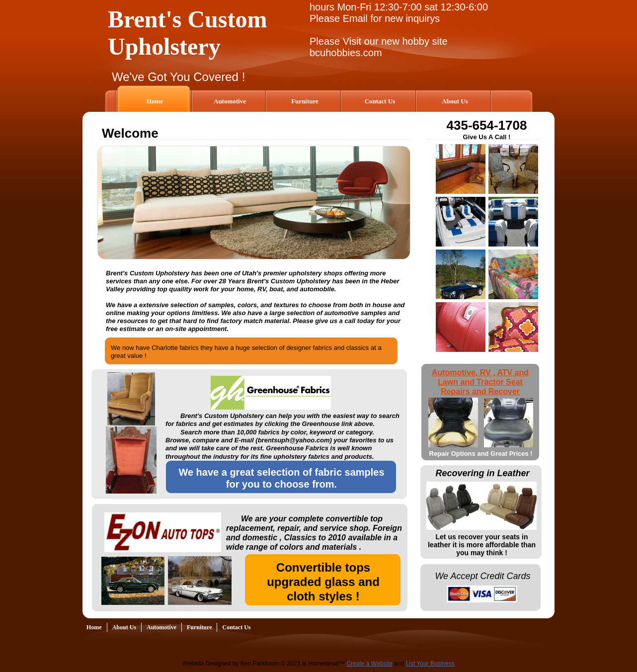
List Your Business (430, 664)
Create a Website (369, 664)
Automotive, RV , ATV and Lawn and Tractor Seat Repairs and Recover (480, 382)
